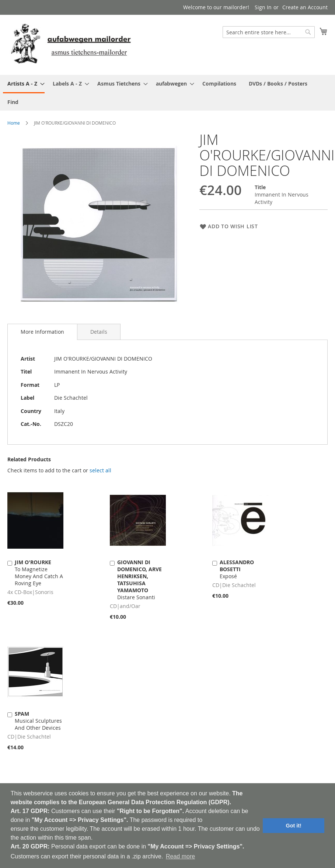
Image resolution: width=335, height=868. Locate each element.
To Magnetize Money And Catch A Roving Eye (39, 573)
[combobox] (269, 32)
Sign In (263, 7)
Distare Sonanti (139, 580)
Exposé (237, 569)
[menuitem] (24, 84)
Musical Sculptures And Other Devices (38, 721)
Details (99, 332)
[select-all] (100, 471)
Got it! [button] (294, 826)
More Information (42, 332)
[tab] (42, 332)
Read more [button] (180, 856)
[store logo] (71, 44)
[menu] (167, 93)
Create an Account (305, 7)
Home (14, 123)
